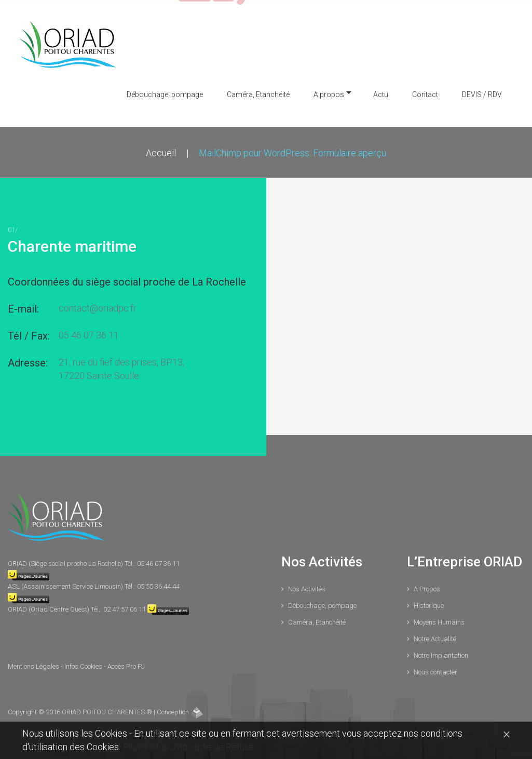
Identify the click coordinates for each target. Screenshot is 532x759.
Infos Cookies (84, 661)
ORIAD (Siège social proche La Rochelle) (66, 558)
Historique (429, 600)
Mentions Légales (34, 661)
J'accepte (192, 747)
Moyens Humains (439, 616)
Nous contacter (435, 666)
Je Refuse (234, 747)
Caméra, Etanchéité (258, 89)
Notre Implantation (441, 650)
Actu (381, 89)
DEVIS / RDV (482, 89)
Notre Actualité (435, 633)
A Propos (427, 583)
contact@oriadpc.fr (98, 302)
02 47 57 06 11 (125, 604)
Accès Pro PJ (126, 661)
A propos (329, 89)
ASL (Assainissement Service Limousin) (66, 581)
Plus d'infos (147, 747)
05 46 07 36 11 (89, 329)
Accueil (161, 147)
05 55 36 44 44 (158, 581)
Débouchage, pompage (165, 89)
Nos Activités (307, 583)
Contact (425, 89)
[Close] (507, 734)
